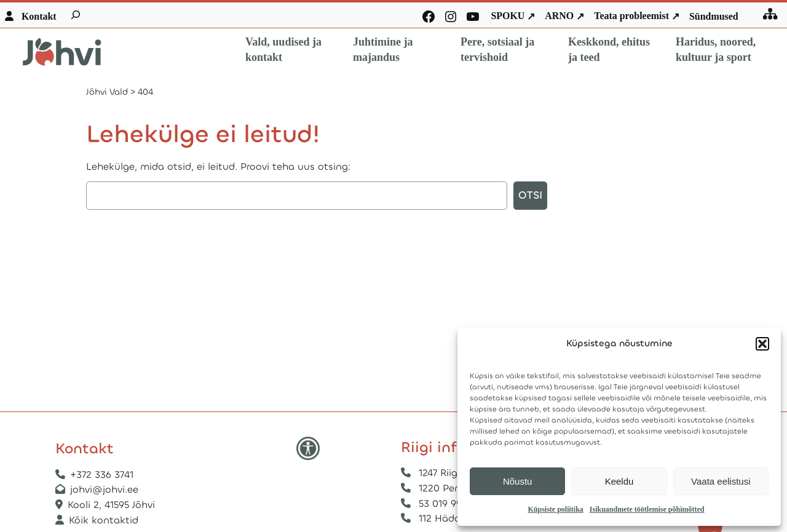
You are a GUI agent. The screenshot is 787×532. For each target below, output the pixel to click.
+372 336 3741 (102, 474)
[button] (762, 344)
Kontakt (39, 16)
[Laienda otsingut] (76, 15)
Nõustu (518, 481)
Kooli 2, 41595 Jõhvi (113, 505)
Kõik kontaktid (104, 520)
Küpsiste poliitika (555, 509)
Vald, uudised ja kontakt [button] (283, 50)
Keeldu (619, 481)
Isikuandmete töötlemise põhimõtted (647, 509)
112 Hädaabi (447, 518)
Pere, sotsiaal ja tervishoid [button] (497, 50)
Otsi (530, 195)
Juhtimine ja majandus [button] (383, 50)
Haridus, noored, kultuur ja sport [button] (716, 50)
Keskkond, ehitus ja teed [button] (609, 50)
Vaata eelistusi (721, 481)
